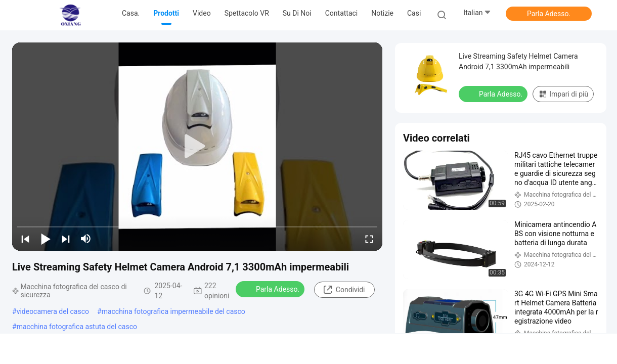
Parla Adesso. (549, 14)
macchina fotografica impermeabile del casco (173, 311)
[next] (66, 239)
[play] (197, 147)
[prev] (25, 239)
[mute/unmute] (86, 239)
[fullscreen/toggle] (369, 239)
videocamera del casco (53, 311)
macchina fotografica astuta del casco (77, 327)
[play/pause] (46, 239)
